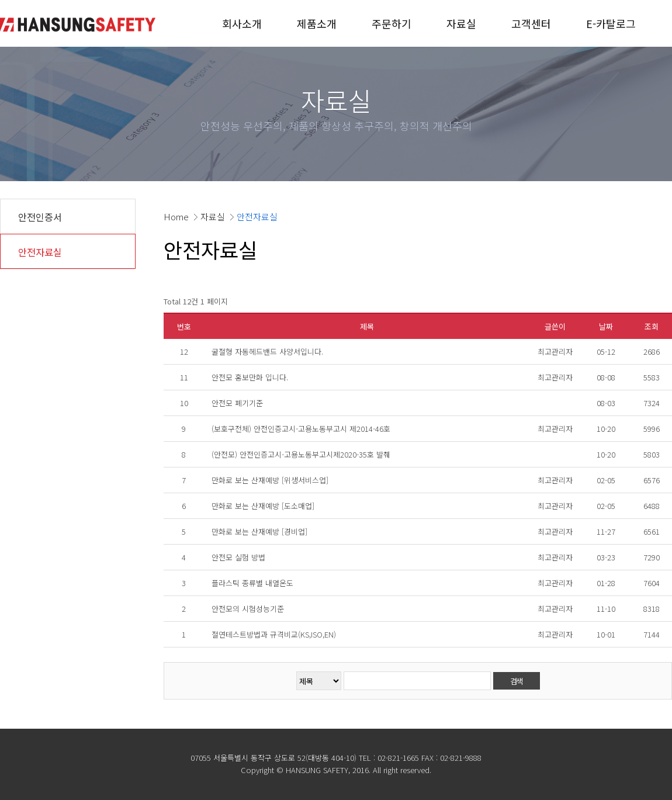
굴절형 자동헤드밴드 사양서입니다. (267, 351)
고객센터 (531, 23)
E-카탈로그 (611, 23)
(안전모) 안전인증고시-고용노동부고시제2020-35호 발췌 (301, 454)
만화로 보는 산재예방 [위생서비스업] (270, 480)
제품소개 (317, 23)
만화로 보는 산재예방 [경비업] (259, 531)
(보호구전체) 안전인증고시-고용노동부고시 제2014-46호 (301, 429)
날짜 (606, 326)
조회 (652, 326)
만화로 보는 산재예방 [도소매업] (263, 506)
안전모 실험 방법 (238, 557)
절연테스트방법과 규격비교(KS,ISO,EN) (274, 634)
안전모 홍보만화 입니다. (250, 377)
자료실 (461, 23)
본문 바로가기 (0, 0)
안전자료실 (40, 252)
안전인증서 (40, 217)
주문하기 (392, 23)
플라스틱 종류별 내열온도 (252, 583)
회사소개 (242, 23)
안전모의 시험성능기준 (248, 609)
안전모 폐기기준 (237, 403)
